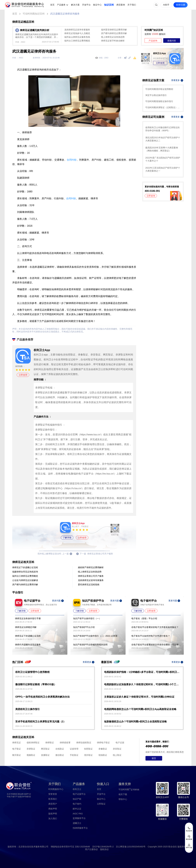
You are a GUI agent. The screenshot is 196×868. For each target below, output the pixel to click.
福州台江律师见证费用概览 (77, 41)
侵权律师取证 (33, 743)
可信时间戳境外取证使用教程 (159, 89)
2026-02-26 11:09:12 (24, 677)
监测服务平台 (79, 818)
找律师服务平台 (80, 828)
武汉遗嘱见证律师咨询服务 (65, 14)
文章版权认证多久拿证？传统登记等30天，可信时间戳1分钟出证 (139, 697)
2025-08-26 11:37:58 (24, 689)
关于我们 (132, 5)
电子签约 (77, 804)
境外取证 (88, 755)
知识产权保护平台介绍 (84, 627)
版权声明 (53, 814)
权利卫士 (77, 789)
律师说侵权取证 (84, 743)
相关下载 (123, 794)
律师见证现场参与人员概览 (77, 33)
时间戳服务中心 (56, 789)
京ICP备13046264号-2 (103, 847)
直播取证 (45, 755)
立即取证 (101, 804)
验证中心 (97, 5)
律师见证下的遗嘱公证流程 (25, 567)
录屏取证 (31, 749)
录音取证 (117, 749)
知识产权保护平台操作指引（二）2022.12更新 (95, 636)
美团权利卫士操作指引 (28, 709)
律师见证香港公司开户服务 (91, 576)
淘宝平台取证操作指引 (156, 95)
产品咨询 (153, 41)
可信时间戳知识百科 (34, 14)
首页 (52, 5)
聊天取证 (17, 755)
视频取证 (31, 755)
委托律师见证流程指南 (89, 585)
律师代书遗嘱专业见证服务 (28, 645)
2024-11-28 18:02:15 (24, 726)
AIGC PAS (78, 814)
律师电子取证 (103, 743)
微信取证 (60, 755)
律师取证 (50, 743)
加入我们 (53, 818)
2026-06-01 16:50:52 (113, 714)
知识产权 (77, 799)
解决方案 (75, 5)
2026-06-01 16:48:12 (113, 726)
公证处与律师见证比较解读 (25, 580)
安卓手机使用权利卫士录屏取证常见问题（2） (41, 722)
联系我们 (53, 799)
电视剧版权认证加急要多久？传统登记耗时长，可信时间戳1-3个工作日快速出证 (142, 684)
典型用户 (53, 804)
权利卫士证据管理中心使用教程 (32, 672)
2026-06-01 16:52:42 (113, 677)
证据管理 (74, 749)
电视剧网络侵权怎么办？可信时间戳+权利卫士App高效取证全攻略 (140, 709)
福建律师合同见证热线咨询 (25, 572)
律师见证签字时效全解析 (113, 41)
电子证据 (120, 743)
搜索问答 (172, 41)
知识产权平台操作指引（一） (87, 618)
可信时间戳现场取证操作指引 (159, 101)
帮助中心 (123, 799)
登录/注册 (181, 5)
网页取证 (45, 749)
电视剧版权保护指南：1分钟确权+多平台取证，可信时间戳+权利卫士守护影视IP (142, 672)
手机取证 (74, 755)
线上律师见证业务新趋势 (113, 37)
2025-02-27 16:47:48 (24, 714)
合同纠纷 (72, 160)
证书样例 (129, 789)
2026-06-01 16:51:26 (113, 701)
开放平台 (86, 5)
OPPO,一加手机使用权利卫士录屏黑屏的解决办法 (42, 697)
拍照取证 (88, 749)
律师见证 (17, 743)
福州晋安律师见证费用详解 (114, 30)
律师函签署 (65, 743)
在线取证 (60, 749)
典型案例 (121, 5)
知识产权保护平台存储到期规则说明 (90, 645)
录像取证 (103, 749)
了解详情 (67, 538)
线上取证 (117, 755)
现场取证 (103, 755)
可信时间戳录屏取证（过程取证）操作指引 (163, 107)
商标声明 (53, 809)
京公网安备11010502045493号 (131, 847)
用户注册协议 (91, 849)
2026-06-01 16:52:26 (113, 689)
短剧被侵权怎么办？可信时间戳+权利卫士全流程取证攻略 (135, 722)
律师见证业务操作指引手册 (28, 618)
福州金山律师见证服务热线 (77, 37)
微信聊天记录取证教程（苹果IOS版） (36, 684)
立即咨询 (151, 196)
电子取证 (17, 749)
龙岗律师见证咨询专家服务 (77, 30)
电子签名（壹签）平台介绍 (144, 618)
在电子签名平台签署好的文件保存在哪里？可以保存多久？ (156, 645)
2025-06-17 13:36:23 (24, 701)
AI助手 (166, 5)
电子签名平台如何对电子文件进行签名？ (151, 636)
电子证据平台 (79, 794)
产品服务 (61, 5)
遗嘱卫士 (77, 823)
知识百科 (109, 5)
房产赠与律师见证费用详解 (114, 33)
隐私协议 (104, 849)
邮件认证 (77, 809)
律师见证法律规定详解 (26, 627)
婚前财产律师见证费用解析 (91, 567)
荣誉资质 (53, 794)
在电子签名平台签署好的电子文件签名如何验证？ (155, 627)
